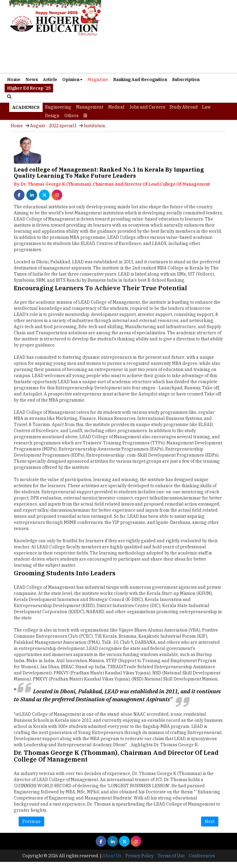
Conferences (202, 856)
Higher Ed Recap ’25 (29, 88)
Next (210, 822)
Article (50, 80)
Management (90, 107)
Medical (116, 107)
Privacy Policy (140, 856)
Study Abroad (184, 107)
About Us (112, 856)
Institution (94, 126)
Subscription (186, 80)
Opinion (72, 80)
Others (71, 116)
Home (14, 80)
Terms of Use (171, 856)
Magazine (98, 80)
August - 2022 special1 (53, 126)
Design (52, 116)
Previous (31, 822)
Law (206, 107)
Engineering (58, 107)
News (32, 80)
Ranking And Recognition (140, 80)
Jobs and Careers (147, 107)
